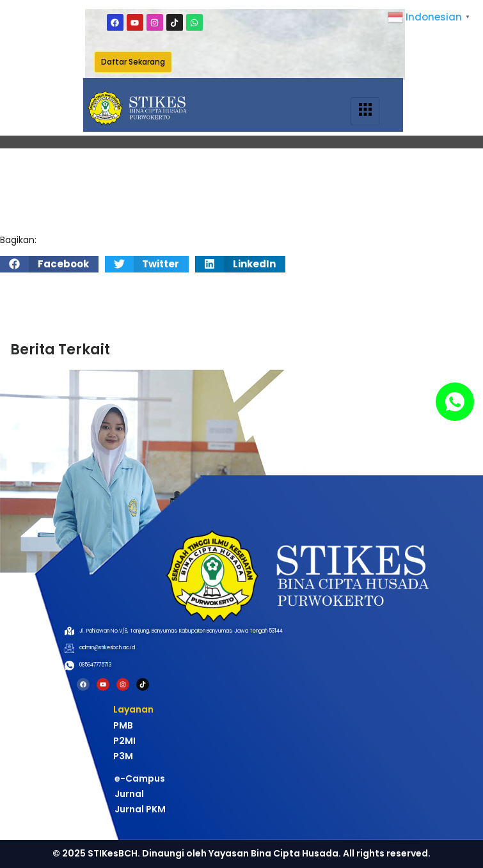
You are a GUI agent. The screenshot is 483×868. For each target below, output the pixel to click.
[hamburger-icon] (365, 111)
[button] (49, 264)
